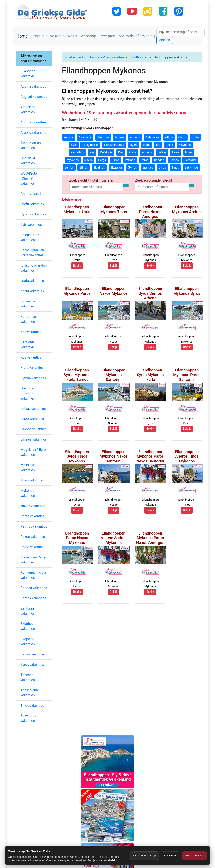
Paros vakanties (32, 516)
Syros (162, 167)
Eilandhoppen (138, 57)
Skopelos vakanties (28, 642)
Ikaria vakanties (32, 281)
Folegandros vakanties (30, 237)
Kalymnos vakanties (28, 304)
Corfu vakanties (32, 204)
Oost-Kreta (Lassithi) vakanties (29, 393)
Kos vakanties (31, 357)
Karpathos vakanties (28, 319)
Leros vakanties (32, 419)
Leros (176, 152)
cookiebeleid (109, 860)
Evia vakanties (31, 225)
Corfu (195, 137)
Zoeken (165, 40)
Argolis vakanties (33, 133)
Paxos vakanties (33, 537)
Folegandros (90, 145)
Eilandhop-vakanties (28, 74)
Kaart (73, 36)
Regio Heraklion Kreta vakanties (32, 253)
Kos (121, 152)
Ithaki (169, 145)
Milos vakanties (32, 480)
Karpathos (77, 152)
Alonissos (85, 137)
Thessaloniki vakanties (30, 693)
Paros (115, 160)
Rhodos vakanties (34, 588)
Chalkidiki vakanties (28, 161)
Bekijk (77, 266)
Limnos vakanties (34, 439)
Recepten (107, 36)
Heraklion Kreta (114, 145)
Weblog (148, 36)
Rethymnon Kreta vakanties (33, 575)
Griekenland (74, 57)
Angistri (135, 137)
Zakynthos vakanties (28, 718)
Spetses (148, 167)
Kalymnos (185, 145)
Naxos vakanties (33, 506)
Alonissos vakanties (28, 110)
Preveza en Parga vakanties (33, 560)
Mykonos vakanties (28, 493)
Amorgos (103, 137)
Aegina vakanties (33, 86)
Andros (120, 137)
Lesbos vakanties (34, 429)
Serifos (69, 167)
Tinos (175, 167)
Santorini (190, 160)
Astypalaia (153, 137)
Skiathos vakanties (28, 626)
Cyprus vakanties (33, 214)
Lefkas (162, 152)
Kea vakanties (31, 332)
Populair (40, 36)
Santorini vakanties (28, 611)
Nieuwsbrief (129, 36)
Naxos (89, 160)
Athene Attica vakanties (31, 145)
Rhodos (159, 160)
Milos (189, 152)
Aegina (69, 137)
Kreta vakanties (32, 368)
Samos (174, 160)
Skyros (132, 167)
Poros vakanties (33, 547)
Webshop (88, 36)
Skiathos (99, 167)
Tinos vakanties (32, 705)
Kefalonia (106, 152)
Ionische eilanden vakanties (34, 268)
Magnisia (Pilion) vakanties (33, 452)
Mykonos (73, 160)
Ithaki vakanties (32, 291)
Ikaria (147, 145)
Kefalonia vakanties (28, 345)
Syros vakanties (32, 665)
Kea (92, 152)
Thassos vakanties (28, 677)
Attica (169, 137)
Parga (102, 160)
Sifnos (84, 167)
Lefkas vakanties (33, 409)
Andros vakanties (33, 122)
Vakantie (57, 36)
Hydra (134, 145)
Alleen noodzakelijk (145, 856)
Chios (182, 137)
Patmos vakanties (34, 526)
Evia (74, 145)
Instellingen (170, 856)
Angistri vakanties (34, 97)
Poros (145, 160)
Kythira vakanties (33, 378)
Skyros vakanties (33, 654)
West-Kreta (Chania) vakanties (29, 178)
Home (22, 36)
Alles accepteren (194, 856)
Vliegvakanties (113, 57)
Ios (158, 145)
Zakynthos (191, 167)
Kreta (132, 152)
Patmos (130, 160)
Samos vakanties (33, 598)
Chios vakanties (32, 194)
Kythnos (147, 152)
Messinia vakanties (28, 468)
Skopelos (116, 167)
